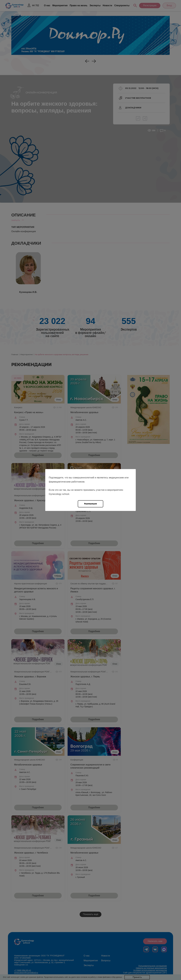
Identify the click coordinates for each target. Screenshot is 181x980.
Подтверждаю (90, 504)
